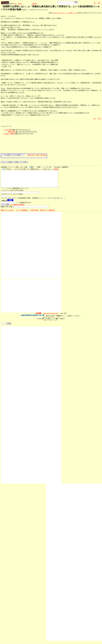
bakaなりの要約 (10, 134)
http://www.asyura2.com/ (51, 317)
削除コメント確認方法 (48, 213)
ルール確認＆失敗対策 (17, 208)
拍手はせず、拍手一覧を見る (37, 155)
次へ (95, 3)
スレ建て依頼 (34, 213)
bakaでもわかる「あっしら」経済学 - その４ (65, 13)
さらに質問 (8, 130)
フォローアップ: (6, 126)
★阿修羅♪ (35, 4)
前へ (100, 3)
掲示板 (20, 4)
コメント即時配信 (22, 213)
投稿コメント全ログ (7, 213)
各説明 (56, 169)
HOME (15, 4)
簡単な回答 (12, 132)
